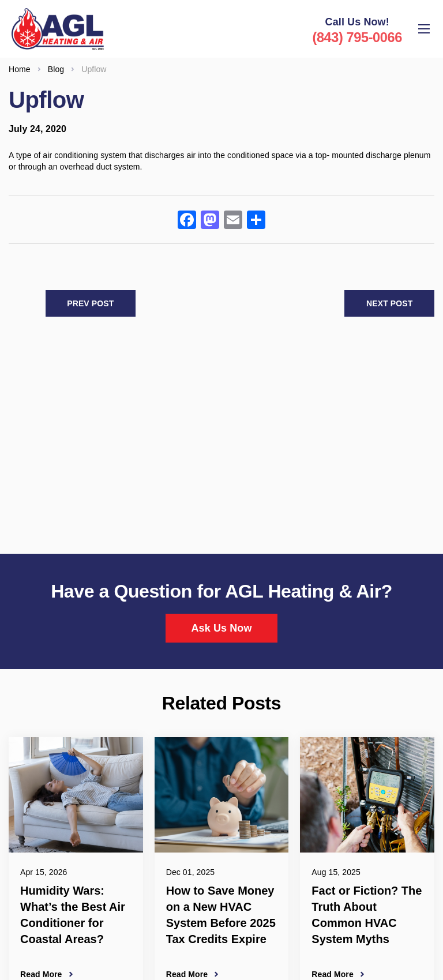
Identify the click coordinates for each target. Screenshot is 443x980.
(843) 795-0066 (357, 37)
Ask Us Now (221, 622)
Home (20, 63)
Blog (56, 63)
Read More (41, 968)
